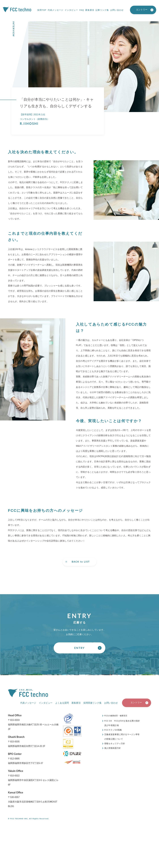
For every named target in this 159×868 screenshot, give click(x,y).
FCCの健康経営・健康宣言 (117, 716)
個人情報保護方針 (113, 748)
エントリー (142, 10)
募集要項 (90, 10)
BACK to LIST (81, 562)
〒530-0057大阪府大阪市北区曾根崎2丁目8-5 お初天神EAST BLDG (33, 799)
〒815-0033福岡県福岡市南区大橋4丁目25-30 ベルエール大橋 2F (33, 722)
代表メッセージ (56, 10)
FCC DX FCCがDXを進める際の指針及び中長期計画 (121, 723)
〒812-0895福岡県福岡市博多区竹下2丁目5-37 (26, 759)
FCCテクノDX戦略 (113, 730)
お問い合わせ (117, 10)
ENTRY (79, 648)
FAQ (82, 10)
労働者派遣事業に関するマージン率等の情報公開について (122, 737)
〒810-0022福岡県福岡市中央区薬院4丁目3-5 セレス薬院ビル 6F (33, 778)
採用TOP (42, 10)
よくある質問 (62, 703)
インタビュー (71, 10)
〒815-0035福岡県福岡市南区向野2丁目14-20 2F (27, 742)
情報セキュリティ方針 (115, 744)
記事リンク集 (102, 10)
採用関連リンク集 (92, 703)
